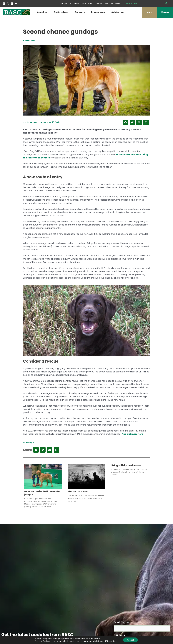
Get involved (61, 12)
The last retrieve (78, 491)
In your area (98, 12)
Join (150, 12)
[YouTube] (16, 4)
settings (113, 641)
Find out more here (132, 434)
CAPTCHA (119, 635)
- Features (29, 40)
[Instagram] (12, 4)
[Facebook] (4, 4)
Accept (130, 640)
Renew (165, 12)
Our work (80, 12)
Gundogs (28, 443)
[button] (125, 122)
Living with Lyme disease (126, 465)
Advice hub (118, 12)
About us (42, 12)
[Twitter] (8, 4)
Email (122, 622)
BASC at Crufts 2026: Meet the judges (42, 493)
